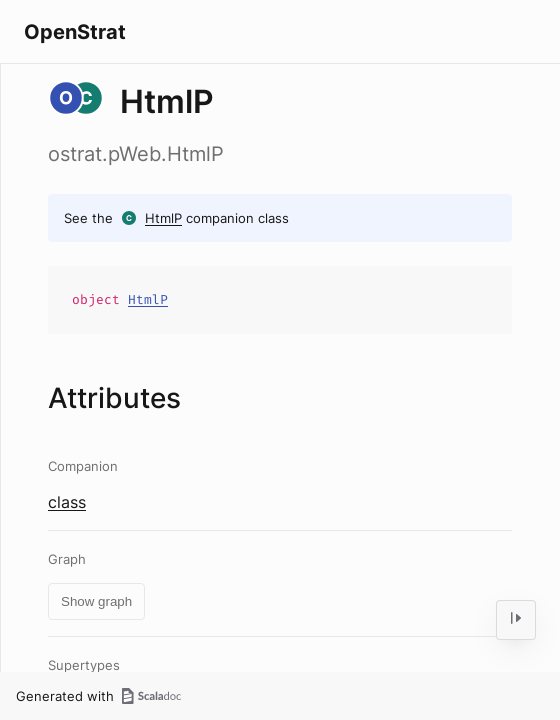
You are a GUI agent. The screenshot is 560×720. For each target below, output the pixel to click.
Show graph (96, 601)
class (67, 502)
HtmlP (163, 218)
